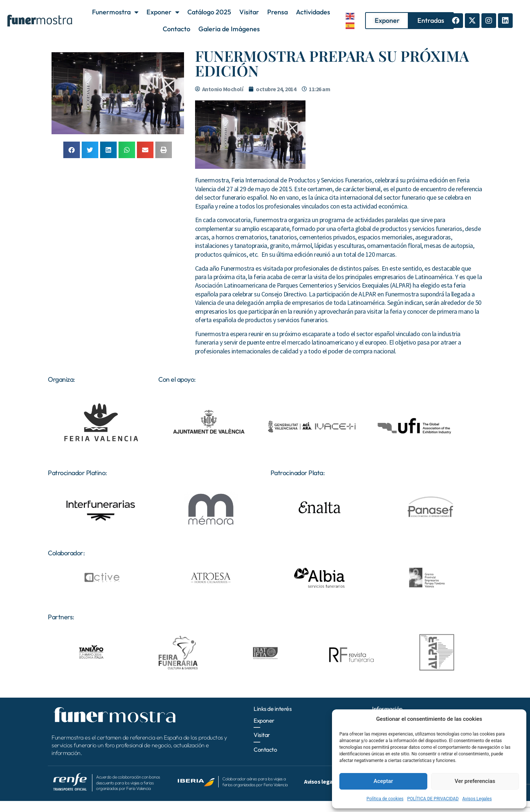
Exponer (163, 12)
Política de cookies (385, 799)
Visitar (249, 12)
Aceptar (383, 781)
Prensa (278, 12)
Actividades (313, 12)
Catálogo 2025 (209, 12)
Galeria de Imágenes (229, 29)
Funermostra (115, 12)
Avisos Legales (477, 799)
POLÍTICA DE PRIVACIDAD (433, 799)
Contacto (176, 29)
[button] (72, 150)
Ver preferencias (475, 781)
